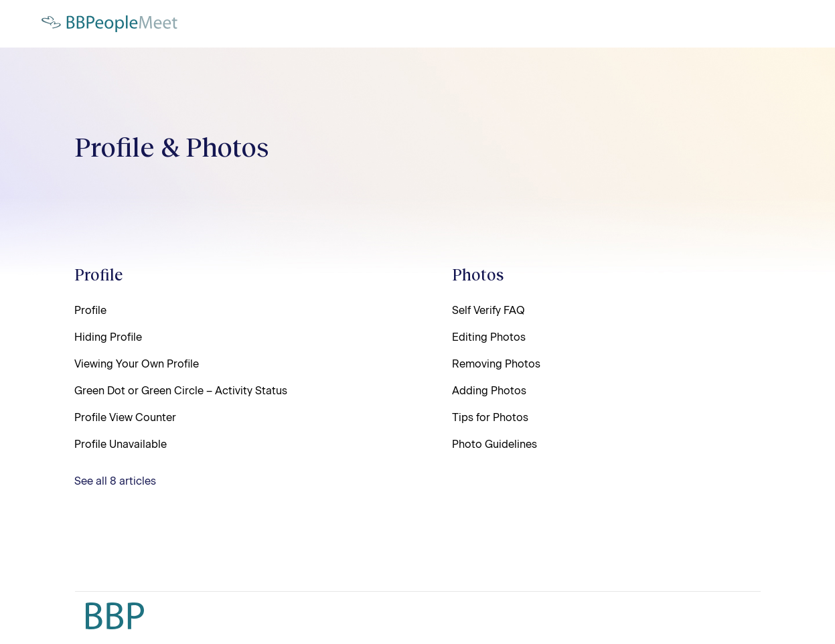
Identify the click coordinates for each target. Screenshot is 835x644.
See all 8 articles (115, 481)
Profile (99, 274)
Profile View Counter (125, 417)
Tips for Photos (490, 417)
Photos (478, 274)
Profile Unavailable (121, 444)
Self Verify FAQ (488, 310)
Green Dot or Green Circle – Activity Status (181, 391)
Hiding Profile (108, 337)
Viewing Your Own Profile (137, 364)
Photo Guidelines (495, 444)
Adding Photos (489, 391)
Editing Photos (489, 337)
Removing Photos (496, 364)
